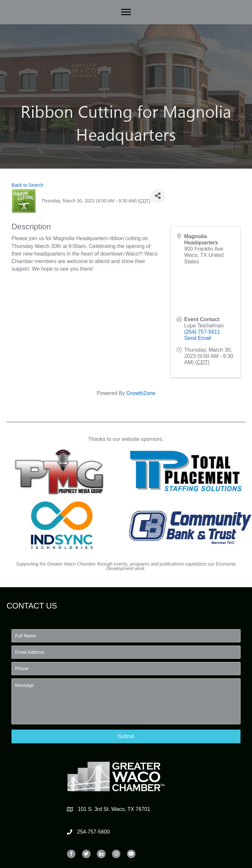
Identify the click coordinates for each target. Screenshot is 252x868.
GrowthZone (141, 393)
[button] (126, 736)
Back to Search (28, 185)
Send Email (198, 338)
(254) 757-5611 (202, 332)
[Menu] (126, 12)
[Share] (158, 196)
